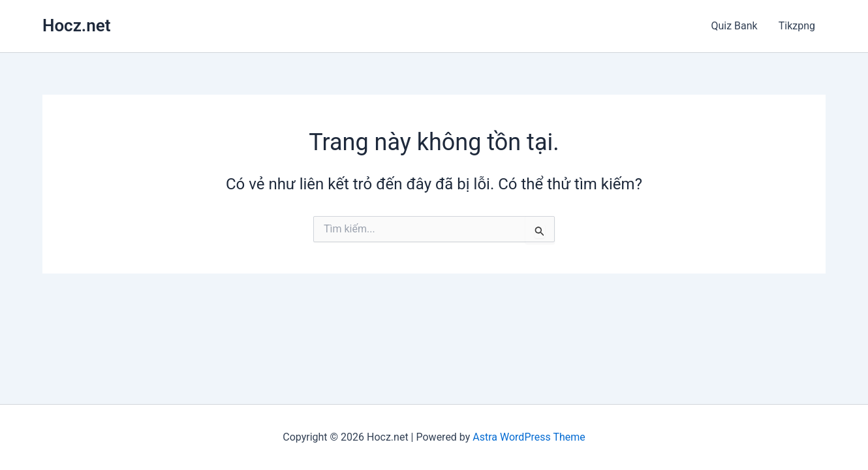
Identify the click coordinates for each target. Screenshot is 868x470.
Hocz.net (76, 25)
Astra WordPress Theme (529, 437)
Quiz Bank (734, 26)
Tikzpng (797, 26)
